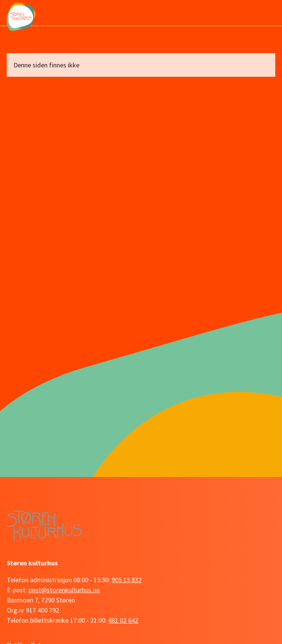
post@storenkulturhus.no (64, 590)
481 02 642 (123, 620)
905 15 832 (127, 580)
